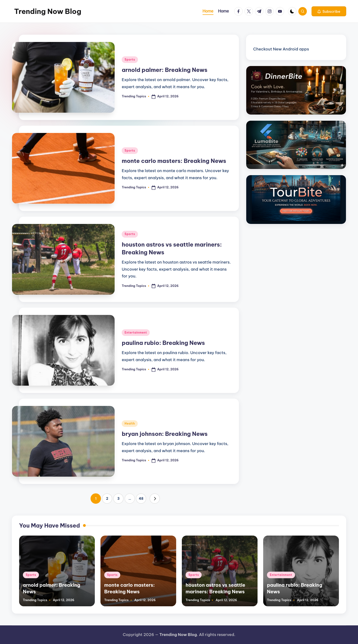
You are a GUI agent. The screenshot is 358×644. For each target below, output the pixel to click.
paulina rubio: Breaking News (163, 343)
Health (130, 423)
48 (141, 499)
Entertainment (136, 332)
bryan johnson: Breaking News (165, 434)
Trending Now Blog (48, 11)
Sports (130, 60)
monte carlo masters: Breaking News (174, 161)
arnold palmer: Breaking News (164, 70)
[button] (329, 11)
